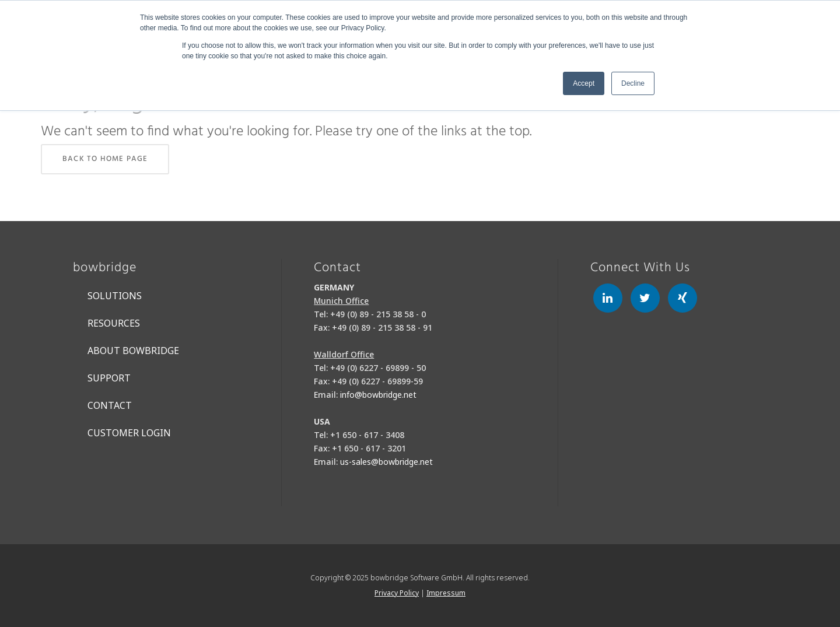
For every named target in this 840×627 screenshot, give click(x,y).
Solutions (115, 296)
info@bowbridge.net (378, 395)
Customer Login (129, 433)
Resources (114, 323)
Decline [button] (633, 83)
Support (109, 378)
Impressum (446, 593)
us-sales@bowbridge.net (386, 462)
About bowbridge (133, 351)
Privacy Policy (397, 593)
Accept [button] (584, 83)
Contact (110, 405)
